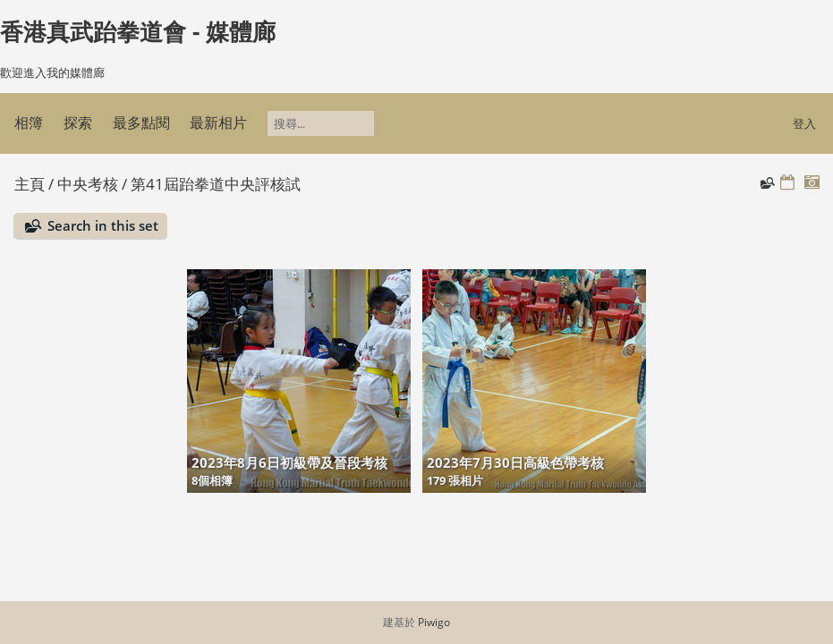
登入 (804, 123)
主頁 (30, 184)
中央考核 (88, 184)
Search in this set (103, 225)
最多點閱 (141, 123)
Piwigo (434, 622)
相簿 (29, 123)
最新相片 (218, 123)
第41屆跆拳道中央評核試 (216, 184)
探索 (78, 123)
